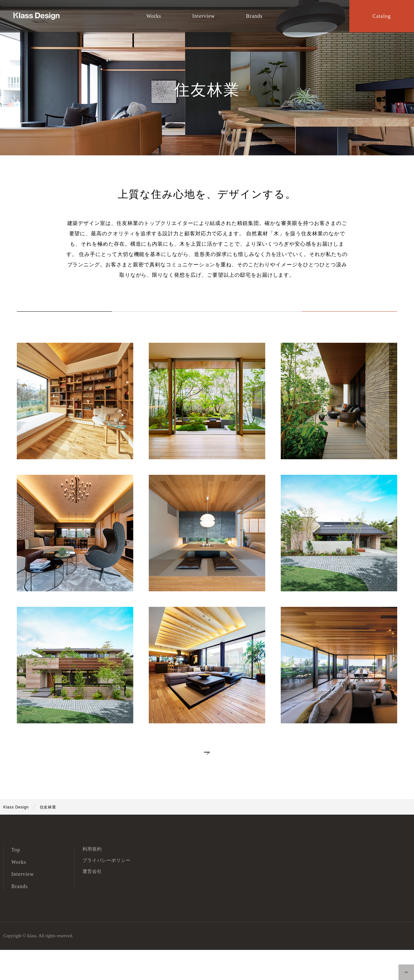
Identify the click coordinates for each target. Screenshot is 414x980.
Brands (20, 917)
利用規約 (92, 880)
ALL (98, 319)
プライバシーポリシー (106, 891)
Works (171, 319)
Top (16, 880)
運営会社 (92, 902)
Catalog (382, 16)
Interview (243, 319)
